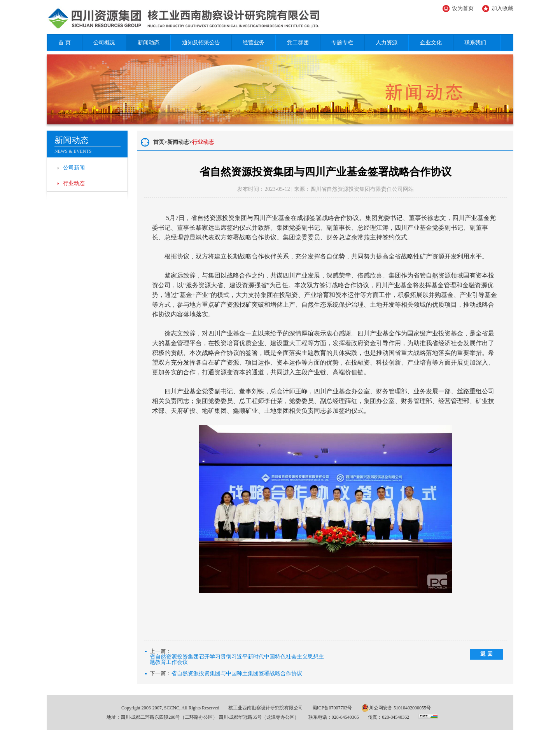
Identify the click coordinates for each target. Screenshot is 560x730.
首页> (160, 142)
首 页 (65, 43)
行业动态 (74, 183)
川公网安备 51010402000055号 (396, 708)
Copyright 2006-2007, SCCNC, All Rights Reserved (170, 708)
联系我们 (475, 43)
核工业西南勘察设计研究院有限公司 (266, 708)
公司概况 (104, 43)
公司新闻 (74, 168)
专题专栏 (342, 43)
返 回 (486, 654)
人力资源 (387, 43)
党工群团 (298, 43)
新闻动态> (180, 142)
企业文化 (431, 43)
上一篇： (238, 657)
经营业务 (254, 43)
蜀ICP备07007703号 (332, 708)
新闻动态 (149, 43)
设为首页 (463, 8)
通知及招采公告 (201, 43)
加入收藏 (502, 8)
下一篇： (226, 674)
